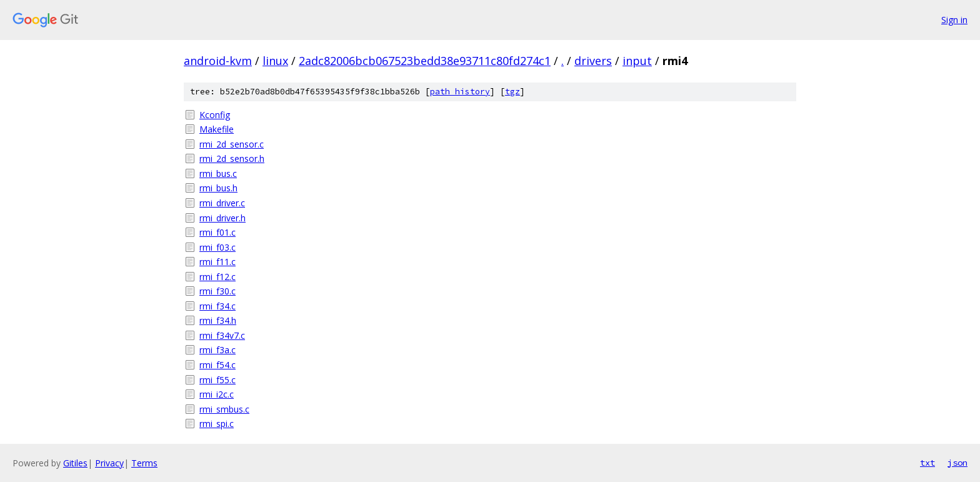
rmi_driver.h (222, 218)
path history (460, 92)
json (957, 463)
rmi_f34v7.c (222, 335)
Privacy (109, 463)
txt (927, 463)
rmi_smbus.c (224, 409)
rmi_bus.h (218, 188)
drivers (593, 61)
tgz (512, 92)
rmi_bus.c (218, 173)
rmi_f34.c (217, 306)
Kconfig (215, 115)
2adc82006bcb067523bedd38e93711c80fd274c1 (425, 61)
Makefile (217, 129)
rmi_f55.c (217, 380)
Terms (144, 463)
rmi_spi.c (217, 424)
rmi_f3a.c (217, 350)
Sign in (954, 20)
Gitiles (75, 463)
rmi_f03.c (217, 247)
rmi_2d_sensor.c (232, 144)
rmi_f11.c (217, 262)
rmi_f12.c (217, 277)
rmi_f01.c (217, 232)
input (637, 61)
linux (275, 61)
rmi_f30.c (217, 291)
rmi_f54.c (217, 365)
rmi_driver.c (222, 203)
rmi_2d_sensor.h (232, 158)
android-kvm (218, 61)
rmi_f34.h (218, 320)
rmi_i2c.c (217, 394)
